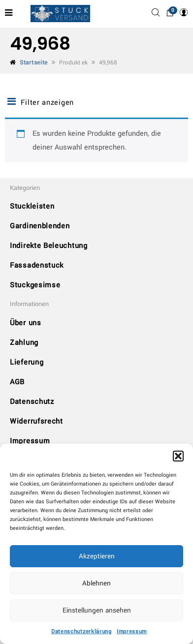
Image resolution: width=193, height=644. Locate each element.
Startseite (34, 63)
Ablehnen (96, 583)
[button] (178, 456)
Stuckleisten (32, 206)
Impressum (132, 631)
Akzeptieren (97, 556)
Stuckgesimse (35, 285)
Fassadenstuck (37, 265)
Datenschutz (32, 402)
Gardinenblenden (40, 226)
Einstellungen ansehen (97, 610)
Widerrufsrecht (36, 421)
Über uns (26, 323)
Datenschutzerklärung (81, 631)
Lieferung (27, 362)
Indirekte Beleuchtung (49, 246)
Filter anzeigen (41, 102)
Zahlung (24, 343)
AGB (17, 382)
